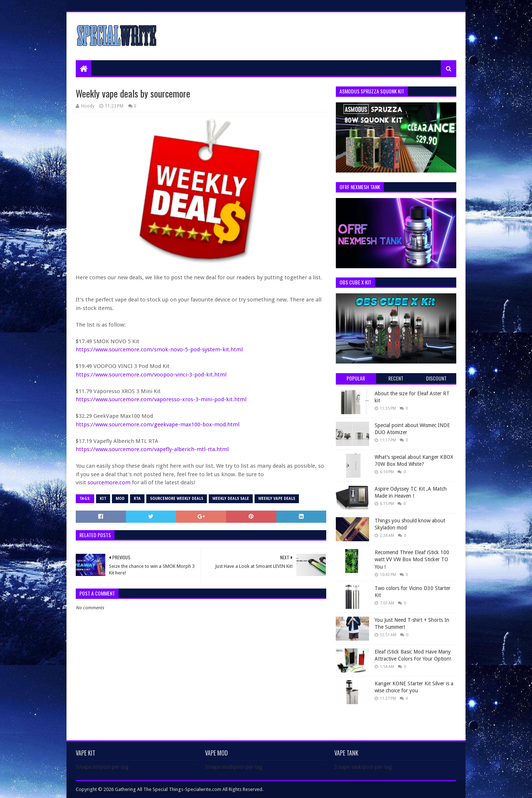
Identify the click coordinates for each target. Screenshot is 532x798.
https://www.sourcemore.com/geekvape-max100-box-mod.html (158, 424)
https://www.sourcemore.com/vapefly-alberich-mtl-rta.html (152, 449)
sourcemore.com (109, 482)
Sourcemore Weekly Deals (177, 499)
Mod (120, 499)
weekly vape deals (277, 499)
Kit (103, 499)
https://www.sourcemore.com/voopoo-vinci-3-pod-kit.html (151, 375)
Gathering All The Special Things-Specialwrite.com (168, 789)
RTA (137, 499)
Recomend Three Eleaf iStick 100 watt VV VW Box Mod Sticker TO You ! (412, 560)
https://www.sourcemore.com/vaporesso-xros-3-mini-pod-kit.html (161, 399)
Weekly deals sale (231, 499)
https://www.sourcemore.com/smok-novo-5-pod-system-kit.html (159, 349)
